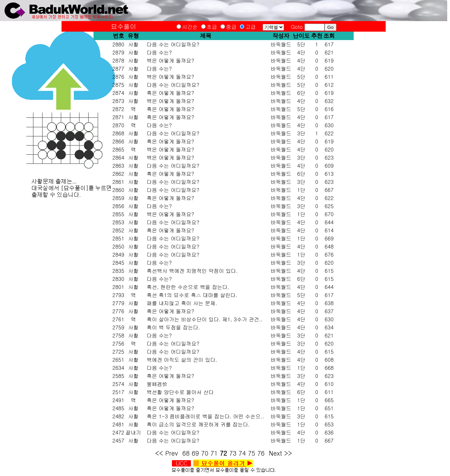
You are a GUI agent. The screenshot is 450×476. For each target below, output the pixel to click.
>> (288, 453)
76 (261, 453)
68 (186, 453)
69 (195, 453)
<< (159, 453)
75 (252, 453)
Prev (172, 453)
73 (233, 453)
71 (214, 453)
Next (275, 453)
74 (242, 453)
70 (205, 453)
